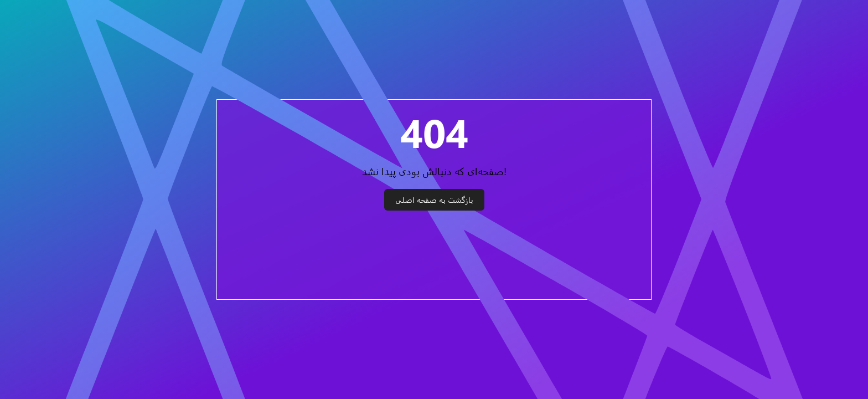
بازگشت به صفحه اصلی (434, 200)
